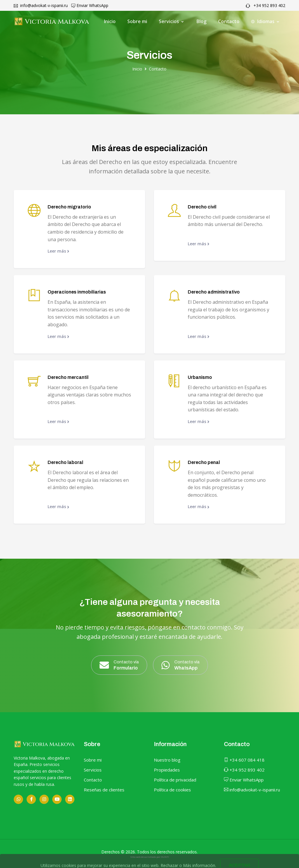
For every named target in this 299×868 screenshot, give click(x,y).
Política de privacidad (175, 780)
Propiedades (167, 770)
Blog (201, 21)
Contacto (229, 21)
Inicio (110, 21)
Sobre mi (137, 21)
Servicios (93, 770)
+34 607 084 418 (244, 760)
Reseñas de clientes (104, 790)
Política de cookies (172, 790)
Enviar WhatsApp (90, 5)
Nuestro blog (167, 760)
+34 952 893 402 (266, 5)
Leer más (58, 251)
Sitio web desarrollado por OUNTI (150, 857)
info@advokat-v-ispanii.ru (41, 5)
